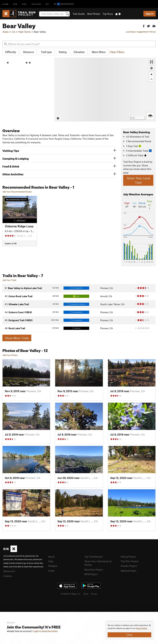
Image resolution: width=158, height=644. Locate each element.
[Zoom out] (152, 79)
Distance (28, 52)
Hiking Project (128, 557)
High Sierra (24, 32)
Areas (5, 32)
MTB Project (91, 574)
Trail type (46, 52)
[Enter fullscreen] (152, 62)
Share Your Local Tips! (138, 180)
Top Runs (108, 14)
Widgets (53, 566)
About (51, 557)
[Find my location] (152, 68)
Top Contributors (94, 557)
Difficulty (11, 52)
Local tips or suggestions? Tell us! (141, 32)
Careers (8, 576)
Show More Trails (17, 338)
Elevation (79, 52)
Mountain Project (94, 570)
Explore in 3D (11, 243)
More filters (99, 52)
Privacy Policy (142, 628)
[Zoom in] (152, 74)
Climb (5, 4)
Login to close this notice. (45, 631)
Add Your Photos (10, 355)
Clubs (51, 571)
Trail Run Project (130, 561)
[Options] (150, 116)
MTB (15, 4)
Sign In (149, 14)
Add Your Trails (9, 280)
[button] (144, 26)
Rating (63, 52)
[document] (129, 631)
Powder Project (129, 566)
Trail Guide (79, 14)
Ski (47, 4)
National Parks (128, 571)
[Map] (105, 90)
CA (13, 32)
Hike (24, 4)
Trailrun (36, 4)
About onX (9, 571)
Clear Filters (117, 52)
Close (129, 635)
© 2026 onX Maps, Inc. (71, 594)
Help (51, 561)
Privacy (94, 594)
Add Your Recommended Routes (17, 192)
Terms (86, 594)
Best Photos (94, 14)
